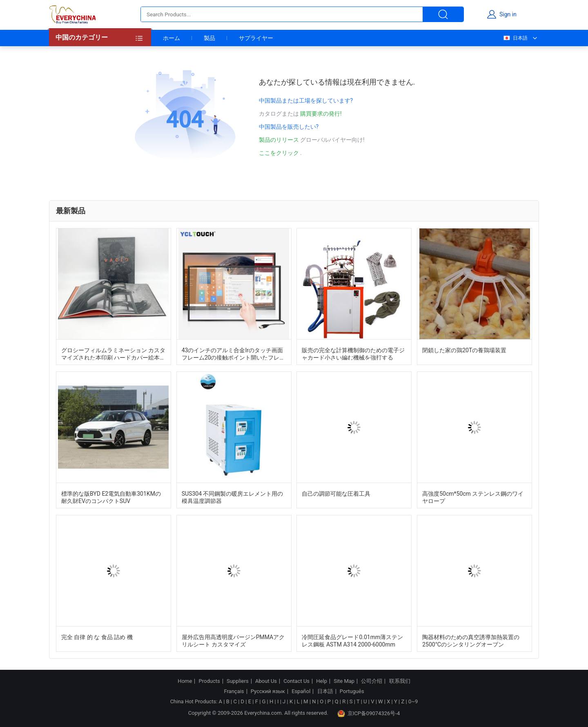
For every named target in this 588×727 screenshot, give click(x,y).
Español (301, 691)
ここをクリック (279, 153)
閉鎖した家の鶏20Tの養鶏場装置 (464, 350)
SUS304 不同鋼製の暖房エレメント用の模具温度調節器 (233, 497)
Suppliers (238, 681)
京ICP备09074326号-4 (369, 714)
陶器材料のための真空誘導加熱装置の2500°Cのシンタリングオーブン (471, 640)
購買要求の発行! (321, 114)
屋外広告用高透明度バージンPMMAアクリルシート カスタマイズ (233, 640)
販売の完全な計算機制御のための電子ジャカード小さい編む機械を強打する (353, 353)
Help (322, 681)
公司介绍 (372, 681)
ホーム (171, 38)
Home (185, 681)
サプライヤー (256, 38)
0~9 (413, 701)
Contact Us (296, 681)
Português (352, 691)
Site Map (344, 681)
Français (234, 691)
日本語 (515, 38)
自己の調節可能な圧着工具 (336, 494)
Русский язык (268, 691)
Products (209, 681)
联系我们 (400, 681)
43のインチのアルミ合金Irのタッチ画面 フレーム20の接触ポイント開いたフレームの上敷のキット (234, 353)
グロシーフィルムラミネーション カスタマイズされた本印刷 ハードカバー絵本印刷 (113, 353)
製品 (209, 38)
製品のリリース (280, 140)
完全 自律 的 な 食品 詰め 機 (97, 637)
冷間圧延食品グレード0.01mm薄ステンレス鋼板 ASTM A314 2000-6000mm (352, 640)
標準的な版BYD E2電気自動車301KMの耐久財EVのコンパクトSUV (111, 497)
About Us (266, 681)
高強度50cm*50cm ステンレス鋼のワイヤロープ (473, 497)
